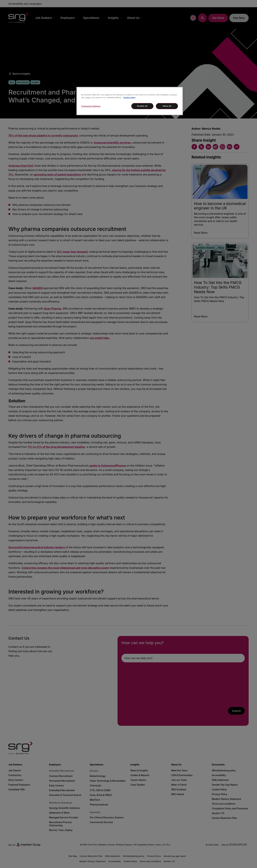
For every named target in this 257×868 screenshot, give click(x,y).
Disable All (142, 106)
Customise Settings (91, 106)
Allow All (167, 106)
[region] (130, 101)
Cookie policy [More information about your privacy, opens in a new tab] (129, 98)
